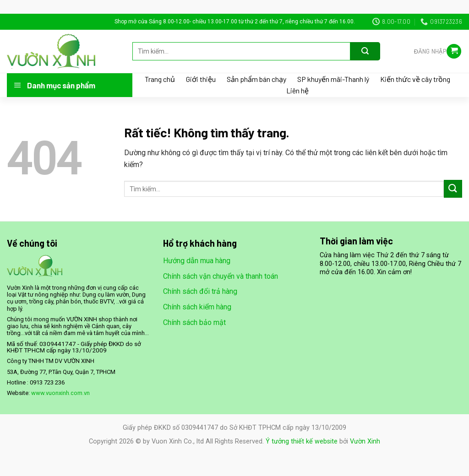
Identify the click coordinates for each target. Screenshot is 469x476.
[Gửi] (365, 51)
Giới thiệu (201, 79)
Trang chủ (160, 79)
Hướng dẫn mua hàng (197, 261)
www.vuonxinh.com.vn (60, 393)
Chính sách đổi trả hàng (200, 291)
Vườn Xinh (365, 441)
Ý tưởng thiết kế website (302, 441)
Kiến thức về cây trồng (415, 79)
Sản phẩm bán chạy (256, 79)
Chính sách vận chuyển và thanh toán (221, 276)
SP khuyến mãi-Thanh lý (333, 79)
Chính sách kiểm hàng (197, 307)
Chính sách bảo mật (194, 322)
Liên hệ (297, 91)
